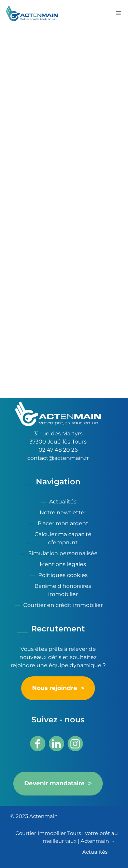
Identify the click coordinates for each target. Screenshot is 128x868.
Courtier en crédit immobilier (63, 605)
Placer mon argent (63, 523)
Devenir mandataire (54, 784)
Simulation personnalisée (63, 553)
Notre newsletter (63, 512)
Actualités (63, 502)
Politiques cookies (63, 575)
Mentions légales (63, 564)
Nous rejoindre (55, 688)
